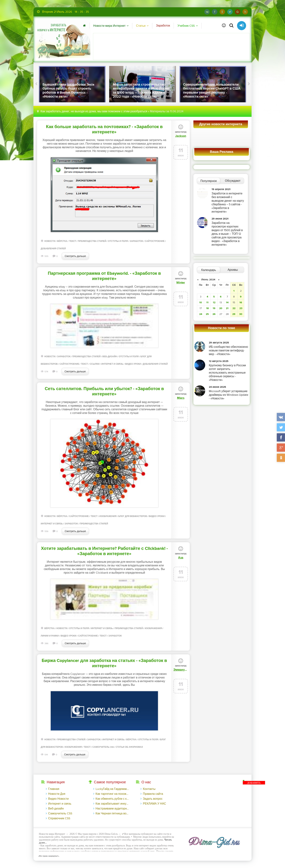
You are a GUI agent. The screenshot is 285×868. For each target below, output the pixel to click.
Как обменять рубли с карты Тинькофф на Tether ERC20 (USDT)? (112, 799)
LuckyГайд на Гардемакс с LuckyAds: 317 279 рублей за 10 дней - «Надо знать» (112, 789)
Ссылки (95, 364)
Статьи (141, 26)
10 (201, 302)
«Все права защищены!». (48, 856)
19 (214, 308)
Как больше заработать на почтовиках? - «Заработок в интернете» (104, 129)
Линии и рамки (50, 636)
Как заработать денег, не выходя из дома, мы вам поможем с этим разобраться (94, 111)
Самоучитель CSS (103, 747)
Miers (181, 398)
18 (207, 308)
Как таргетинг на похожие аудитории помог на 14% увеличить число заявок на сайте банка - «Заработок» (112, 794)
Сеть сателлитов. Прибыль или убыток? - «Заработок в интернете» (104, 391)
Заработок (163, 26)
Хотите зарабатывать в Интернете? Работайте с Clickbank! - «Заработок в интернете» (104, 551)
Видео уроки (133, 364)
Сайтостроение (155, 241)
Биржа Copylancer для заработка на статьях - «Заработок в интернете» (104, 663)
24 (201, 314)
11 (207, 302)
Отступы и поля (118, 241)
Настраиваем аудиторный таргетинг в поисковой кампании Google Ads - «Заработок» (112, 809)
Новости (50, 241)
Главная (54, 789)
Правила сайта (153, 794)
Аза (181, 558)
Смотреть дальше (75, 256)
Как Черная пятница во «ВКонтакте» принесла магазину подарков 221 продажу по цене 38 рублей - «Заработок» (112, 813)
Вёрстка (62, 241)
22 (234, 308)
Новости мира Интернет (109, 26)
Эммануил (181, 670)
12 (214, 302)
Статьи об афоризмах (129, 747)
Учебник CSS (186, 26)
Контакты (149, 789)
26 (214, 314)
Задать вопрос (153, 799)
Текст (73, 241)
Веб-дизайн (110, 357)
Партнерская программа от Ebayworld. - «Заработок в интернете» (104, 276)
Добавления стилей (53, 249)
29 (234, 314)
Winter (181, 283)
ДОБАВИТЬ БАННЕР (254, 783)
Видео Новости (58, 799)
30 (241, 314)
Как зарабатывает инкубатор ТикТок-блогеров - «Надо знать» (112, 804)
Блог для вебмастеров (133, 516)
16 (241, 302)
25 (207, 314)
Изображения (108, 516)
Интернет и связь (112, 364)
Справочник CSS (59, 818)
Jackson (181, 136)
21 (227, 308)
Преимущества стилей (92, 241)
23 (241, 308)
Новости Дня (57, 794)
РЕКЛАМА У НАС (154, 804)
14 (227, 302)
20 (221, 308)
